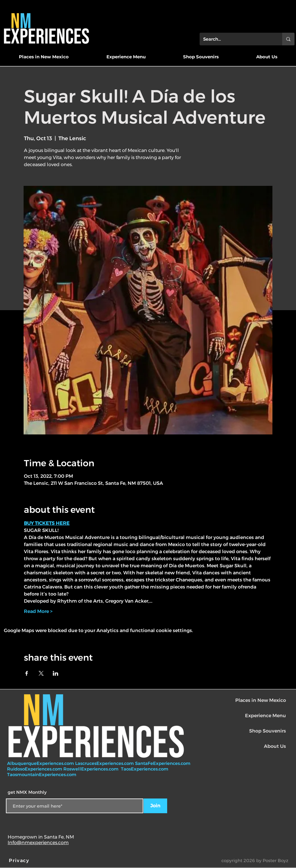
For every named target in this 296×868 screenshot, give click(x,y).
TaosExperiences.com (145, 769)
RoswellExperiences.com (92, 769)
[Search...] (236, 39)
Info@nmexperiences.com (38, 843)
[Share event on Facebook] (27, 673)
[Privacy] (20, 860)
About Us (275, 746)
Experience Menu (265, 716)
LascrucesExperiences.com (105, 763)
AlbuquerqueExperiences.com (41, 763)
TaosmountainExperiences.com (42, 774)
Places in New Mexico (261, 700)
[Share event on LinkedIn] (56, 673)
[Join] (155, 806)
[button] (44, 57)
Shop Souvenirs (268, 731)
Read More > (38, 611)
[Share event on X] (41, 673)
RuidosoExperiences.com (35, 769)
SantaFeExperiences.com (163, 763)
